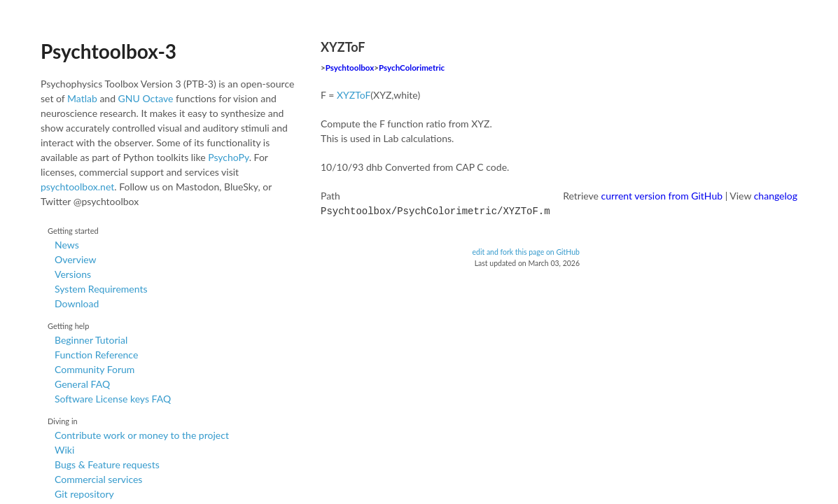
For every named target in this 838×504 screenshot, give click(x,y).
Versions (73, 274)
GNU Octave (146, 98)
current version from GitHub (662, 196)
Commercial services (98, 479)
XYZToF (354, 95)
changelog (776, 196)
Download (77, 303)
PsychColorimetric (412, 68)
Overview (76, 259)
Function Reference (96, 355)
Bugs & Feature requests (107, 464)
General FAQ (82, 384)
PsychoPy (229, 157)
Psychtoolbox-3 (109, 51)
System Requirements (101, 289)
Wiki (64, 450)
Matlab (82, 98)
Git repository (84, 494)
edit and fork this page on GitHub (526, 251)
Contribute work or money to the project (142, 435)
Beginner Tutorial (91, 340)
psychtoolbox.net (77, 187)
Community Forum (95, 369)
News (67, 245)
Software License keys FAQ (113, 399)
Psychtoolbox (350, 68)
